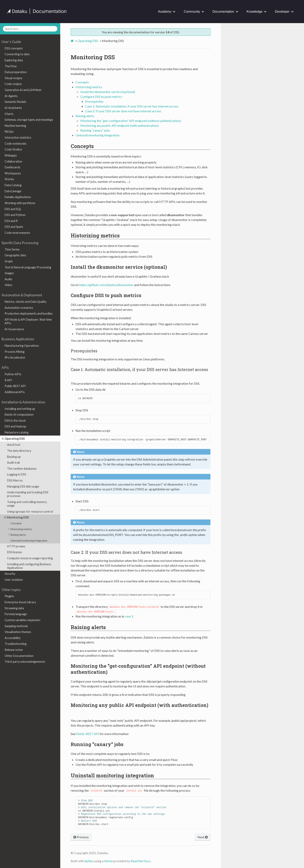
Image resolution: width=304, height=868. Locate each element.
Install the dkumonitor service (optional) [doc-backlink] (119, 267)
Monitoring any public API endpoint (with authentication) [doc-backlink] (139, 705)
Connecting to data (17, 54)
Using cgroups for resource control (30, 512)
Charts (9, 114)
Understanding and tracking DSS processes (28, 494)
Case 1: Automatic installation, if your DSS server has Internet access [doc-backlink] (139, 369)
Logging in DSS (17, 474)
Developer (282, 12)
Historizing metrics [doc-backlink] (95, 235)
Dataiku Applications (18, 197)
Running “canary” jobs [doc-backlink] (97, 744)
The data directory (19, 451)
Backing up (14, 457)
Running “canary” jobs (95, 130)
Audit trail (13, 463)
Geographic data (15, 255)
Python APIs (13, 374)
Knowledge (255, 12)
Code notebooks (16, 144)
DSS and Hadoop (15, 426)
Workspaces (13, 173)
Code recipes (13, 84)
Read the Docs (141, 861)
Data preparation (16, 72)
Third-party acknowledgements (25, 662)
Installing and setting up (20, 409)
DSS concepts (14, 48)
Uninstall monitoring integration (29, 541)
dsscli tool (14, 445)
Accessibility (13, 638)
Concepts (16, 523)
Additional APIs (15, 392)
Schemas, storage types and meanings (29, 120)
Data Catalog (13, 185)
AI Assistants (13, 108)
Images (9, 273)
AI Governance (14, 329)
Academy (165, 12)
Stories (9, 179)
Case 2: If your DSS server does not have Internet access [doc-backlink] (126, 552)
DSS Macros (15, 480)
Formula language (16, 614)
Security (10, 574)
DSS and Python (15, 215)
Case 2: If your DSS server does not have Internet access (123, 111)
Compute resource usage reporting (30, 558)
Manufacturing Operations (22, 346)
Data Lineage (13, 191)
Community (192, 12)
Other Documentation (19, 656)
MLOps (9, 131)
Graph (9, 261)
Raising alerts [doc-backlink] (88, 627)
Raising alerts (17, 535)
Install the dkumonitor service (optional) (108, 92)
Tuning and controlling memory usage (27, 504)
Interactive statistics (18, 138)
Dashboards (12, 167)
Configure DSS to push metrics (101, 97)
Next (203, 837)
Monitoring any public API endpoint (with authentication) (119, 125)
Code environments (17, 233)
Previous (81, 837)
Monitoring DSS (16, 517)
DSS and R (11, 221)
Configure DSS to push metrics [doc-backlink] (106, 295)
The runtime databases (22, 469)
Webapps (11, 155)
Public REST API (15, 386)
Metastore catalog (17, 432)
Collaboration (13, 161)
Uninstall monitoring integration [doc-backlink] (112, 775)
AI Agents (11, 96)
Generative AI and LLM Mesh (23, 90)
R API (8, 380)
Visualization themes (18, 632)
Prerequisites (94, 101)
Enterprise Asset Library (20, 602)
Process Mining (15, 352)
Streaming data (14, 608)
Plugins (9, 596)
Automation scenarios (19, 308)
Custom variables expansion (22, 620)
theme (109, 861)
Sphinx (89, 861)
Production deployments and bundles (29, 313)
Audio (8, 279)
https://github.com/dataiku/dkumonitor (106, 285)
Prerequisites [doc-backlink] (84, 351)
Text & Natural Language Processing (28, 267)
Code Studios (13, 149)
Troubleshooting (16, 644)
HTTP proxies (16, 546)
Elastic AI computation (19, 415)
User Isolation (14, 580)
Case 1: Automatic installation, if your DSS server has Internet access (132, 106)
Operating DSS (13, 439)
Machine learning (15, 126)
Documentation (223, 12)
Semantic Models (15, 102)
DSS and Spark (14, 227)
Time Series (12, 249)
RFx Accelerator (15, 357)
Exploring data (14, 60)
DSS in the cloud (15, 421)
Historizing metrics (20, 529)
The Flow (11, 66)
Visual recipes (13, 78)
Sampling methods (16, 626)
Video (8, 285)
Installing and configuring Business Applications (29, 566)
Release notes (14, 650)
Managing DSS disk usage (23, 486)
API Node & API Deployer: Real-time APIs (28, 321)
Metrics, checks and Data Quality (26, 302)
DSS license (14, 552)
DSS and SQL (13, 209)
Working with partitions (20, 203)
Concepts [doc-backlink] (82, 146)
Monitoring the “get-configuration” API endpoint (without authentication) (131, 121)
